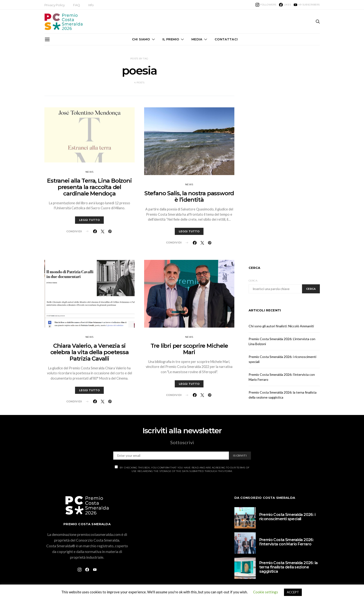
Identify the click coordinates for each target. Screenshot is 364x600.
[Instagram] (266, 5)
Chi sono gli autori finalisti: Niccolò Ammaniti (281, 326)
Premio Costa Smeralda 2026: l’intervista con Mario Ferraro (287, 542)
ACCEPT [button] (293, 592)
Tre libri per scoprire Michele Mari (189, 349)
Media (197, 39)
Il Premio (171, 39)
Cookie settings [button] (266, 592)
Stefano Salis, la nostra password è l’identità (189, 196)
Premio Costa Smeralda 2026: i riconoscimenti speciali (287, 517)
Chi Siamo (141, 39)
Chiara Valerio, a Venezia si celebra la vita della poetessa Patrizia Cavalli (90, 352)
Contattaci (226, 39)
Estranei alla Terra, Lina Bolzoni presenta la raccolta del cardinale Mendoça (89, 187)
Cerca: (253, 281)
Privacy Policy (55, 5)
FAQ (77, 5)
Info (91, 5)
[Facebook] (285, 5)
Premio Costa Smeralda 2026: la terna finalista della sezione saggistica (288, 567)
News (89, 172)
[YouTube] (307, 5)
